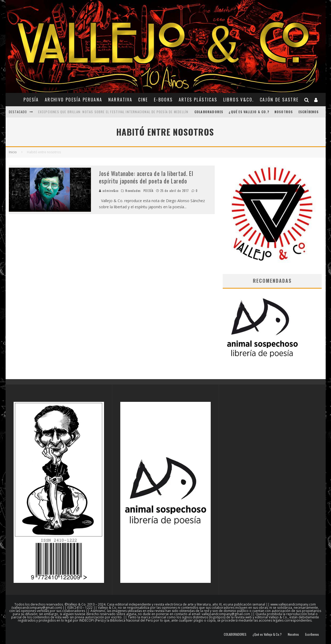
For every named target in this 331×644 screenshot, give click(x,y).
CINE (143, 100)
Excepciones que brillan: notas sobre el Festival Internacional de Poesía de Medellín (113, 112)
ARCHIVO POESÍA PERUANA (74, 100)
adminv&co (109, 191)
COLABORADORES (209, 112)
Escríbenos (309, 112)
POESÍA (31, 100)
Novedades (133, 191)
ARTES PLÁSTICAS (198, 100)
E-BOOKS (163, 100)
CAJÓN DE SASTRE (279, 100)
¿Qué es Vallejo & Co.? (249, 112)
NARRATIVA (120, 100)
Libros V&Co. (239, 100)
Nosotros (284, 112)
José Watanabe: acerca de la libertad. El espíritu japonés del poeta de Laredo (146, 177)
